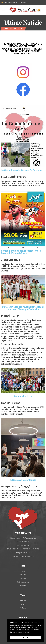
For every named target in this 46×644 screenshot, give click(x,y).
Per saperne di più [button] (22, 632)
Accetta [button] (26, 637)
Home (7, 28)
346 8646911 (23, 3)
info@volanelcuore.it (9, 3)
